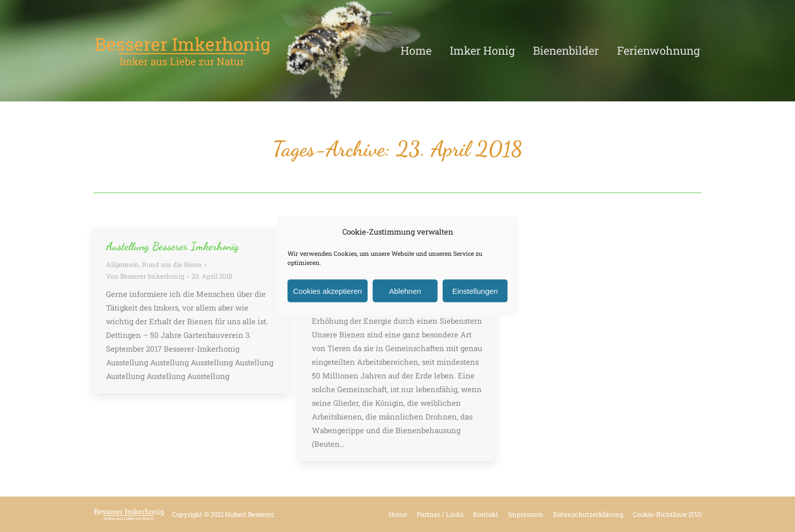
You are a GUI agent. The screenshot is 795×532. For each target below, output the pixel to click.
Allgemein (122, 264)
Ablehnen (405, 291)
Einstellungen (475, 291)
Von (145, 276)
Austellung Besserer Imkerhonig (172, 246)
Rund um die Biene (172, 264)
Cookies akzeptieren (328, 291)
